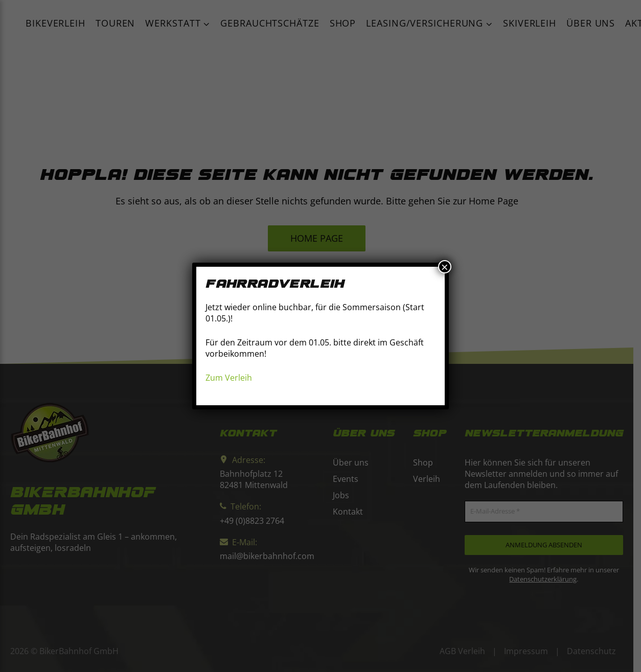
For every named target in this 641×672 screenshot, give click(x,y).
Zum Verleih (229, 378)
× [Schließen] (445, 267)
